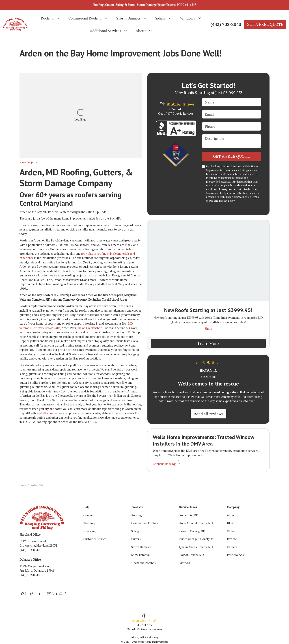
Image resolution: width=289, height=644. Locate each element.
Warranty (89, 523)
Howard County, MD (192, 531)
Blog (230, 523)
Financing (90, 531)
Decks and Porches (143, 563)
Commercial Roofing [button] (85, 18)
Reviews (232, 539)
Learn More (208, 343)
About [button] (141, 31)
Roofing (137, 515)
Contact (88, 515)
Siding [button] (160, 18)
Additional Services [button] (105, 31)
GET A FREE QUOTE (265, 24)
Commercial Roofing (145, 523)
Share (208, 329)
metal (118, 413)
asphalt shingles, (47, 413)
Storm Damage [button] (128, 18)
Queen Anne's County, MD (196, 547)
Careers (232, 547)
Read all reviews (208, 414)
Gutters (136, 539)
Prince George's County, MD (197, 539)
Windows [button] (188, 18)
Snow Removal (141, 555)
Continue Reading (167, 464)
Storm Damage (141, 547)
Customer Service (95, 539)
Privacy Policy (227, 201)
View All (185, 563)
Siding (135, 531)
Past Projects (235, 555)
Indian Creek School (90, 328)
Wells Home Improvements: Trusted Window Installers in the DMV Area (203, 440)
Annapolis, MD (189, 515)
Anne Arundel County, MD (196, 523)
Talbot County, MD (192, 555)
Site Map (153, 637)
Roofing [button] (47, 18)
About (231, 515)
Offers (231, 531)
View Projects (28, 162)
